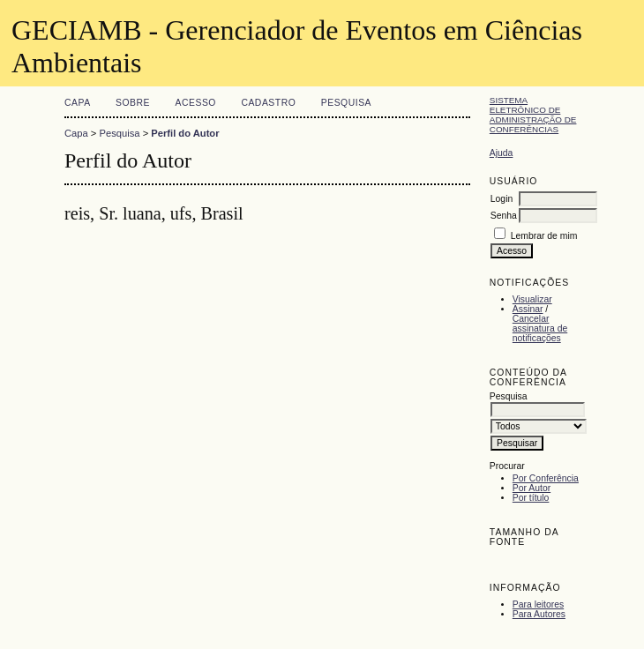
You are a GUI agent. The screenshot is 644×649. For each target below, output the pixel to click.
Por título (531, 498)
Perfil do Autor (185, 133)
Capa (78, 103)
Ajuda (502, 153)
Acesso (196, 103)
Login (502, 199)
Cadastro (268, 103)
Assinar (528, 309)
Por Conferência (546, 478)
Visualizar (532, 299)
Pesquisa (346, 103)
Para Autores (539, 614)
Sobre (133, 103)
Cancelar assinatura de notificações (540, 328)
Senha (504, 216)
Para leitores (538, 604)
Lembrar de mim (544, 236)
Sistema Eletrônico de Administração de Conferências (533, 115)
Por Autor (532, 488)
